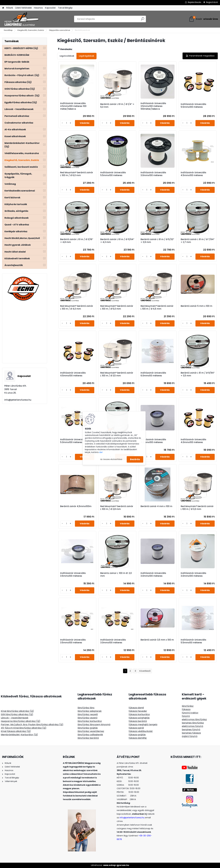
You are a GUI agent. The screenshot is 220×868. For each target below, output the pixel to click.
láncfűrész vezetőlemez (91, 731)
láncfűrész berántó (88, 738)
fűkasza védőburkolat (141, 731)
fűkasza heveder (138, 711)
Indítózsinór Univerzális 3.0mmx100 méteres (153, 174)
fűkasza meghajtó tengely (143, 725)
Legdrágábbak (86, 56)
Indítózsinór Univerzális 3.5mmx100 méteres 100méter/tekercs (153, 106)
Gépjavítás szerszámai (59, 30)
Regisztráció (212, 2)
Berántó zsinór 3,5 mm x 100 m (157, 640)
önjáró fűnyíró (190, 736)
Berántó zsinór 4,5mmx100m (76, 506)
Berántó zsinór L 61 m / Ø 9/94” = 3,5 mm (198, 374)
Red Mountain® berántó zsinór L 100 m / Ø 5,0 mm (117, 307)
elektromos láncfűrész (194, 719)
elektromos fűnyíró (192, 726)
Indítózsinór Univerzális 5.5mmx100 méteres (193, 106)
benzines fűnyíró (191, 730)
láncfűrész (188, 706)
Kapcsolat (50, 8)
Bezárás (135, 459)
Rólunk (10, 8)
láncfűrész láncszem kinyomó (94, 725)
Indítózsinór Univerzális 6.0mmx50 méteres (153, 374)
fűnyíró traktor (190, 713)
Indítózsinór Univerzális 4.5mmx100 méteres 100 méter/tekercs (73, 106)
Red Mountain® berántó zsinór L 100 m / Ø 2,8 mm (117, 508)
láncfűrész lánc (86, 708)
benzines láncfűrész (193, 723)
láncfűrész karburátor (90, 721)
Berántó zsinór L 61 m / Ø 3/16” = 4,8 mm (77, 241)
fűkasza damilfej (138, 738)
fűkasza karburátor (139, 714)
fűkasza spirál (136, 728)
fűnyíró (186, 716)
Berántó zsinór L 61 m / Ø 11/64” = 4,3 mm (117, 241)
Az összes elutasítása (111, 459)
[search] (143, 20)
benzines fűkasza (191, 733)
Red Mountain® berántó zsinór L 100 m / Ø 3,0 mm (197, 508)
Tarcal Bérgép (65, 8)
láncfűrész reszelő (88, 714)
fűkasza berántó (138, 721)
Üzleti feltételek (23, 8)
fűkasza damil (136, 708)
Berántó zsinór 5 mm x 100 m (196, 306)
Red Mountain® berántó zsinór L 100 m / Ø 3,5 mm (117, 374)
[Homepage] (3, 8)
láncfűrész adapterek (90, 711)
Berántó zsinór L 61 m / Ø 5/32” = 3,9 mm (157, 241)
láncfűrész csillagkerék (90, 735)
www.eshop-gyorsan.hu (116, 865)
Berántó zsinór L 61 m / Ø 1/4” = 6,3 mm (117, 106)
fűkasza (186, 709)
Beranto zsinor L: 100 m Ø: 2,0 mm (116, 575)
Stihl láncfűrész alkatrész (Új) (17, 714)
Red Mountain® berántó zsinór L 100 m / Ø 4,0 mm (77, 307)
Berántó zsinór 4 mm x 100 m (156, 506)
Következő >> (145, 671)
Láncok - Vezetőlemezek (15, 718)
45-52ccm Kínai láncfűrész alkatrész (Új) (24, 728)
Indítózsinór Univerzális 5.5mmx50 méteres (193, 641)
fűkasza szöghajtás (139, 718)
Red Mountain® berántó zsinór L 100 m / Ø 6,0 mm (77, 174)
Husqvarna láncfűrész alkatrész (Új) (21, 721)
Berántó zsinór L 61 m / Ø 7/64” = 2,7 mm (198, 241)
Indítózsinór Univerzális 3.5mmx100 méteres (73, 575)
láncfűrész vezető (87, 718)
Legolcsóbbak (67, 56)
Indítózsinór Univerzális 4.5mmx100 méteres (193, 174)
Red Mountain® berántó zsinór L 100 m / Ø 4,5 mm (157, 307)
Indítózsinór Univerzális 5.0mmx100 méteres (73, 441)
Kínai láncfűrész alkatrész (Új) (17, 711)
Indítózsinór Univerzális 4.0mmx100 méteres (153, 441)
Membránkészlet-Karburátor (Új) (19, 735)
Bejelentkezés (195, 2)
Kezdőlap (8, 30)
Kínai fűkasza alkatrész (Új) (16, 731)
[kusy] (66, 123)
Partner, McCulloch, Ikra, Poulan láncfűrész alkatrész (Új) (32, 725)
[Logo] (21, 19)
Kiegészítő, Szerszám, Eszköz (31, 30)
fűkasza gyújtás (137, 735)
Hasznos (38, 8)
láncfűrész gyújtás (88, 728)
